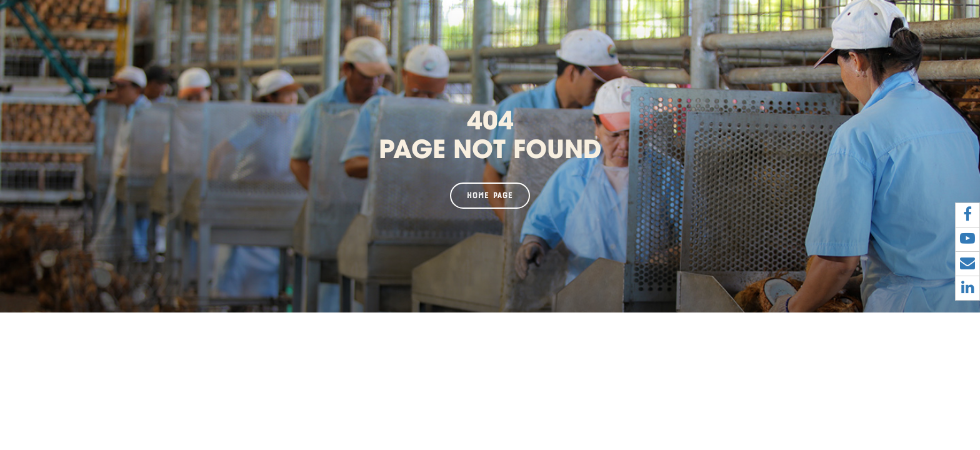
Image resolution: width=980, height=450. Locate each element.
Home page (490, 196)
